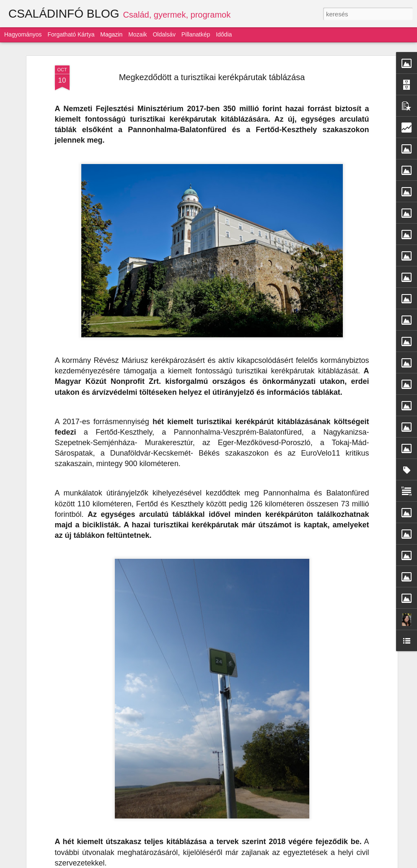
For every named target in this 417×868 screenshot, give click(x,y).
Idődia (224, 34)
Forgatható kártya (71, 34)
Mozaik (137, 34)
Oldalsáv (164, 34)
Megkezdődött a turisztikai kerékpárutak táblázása (212, 77)
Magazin (111, 34)
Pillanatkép (196, 34)
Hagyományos (23, 34)
